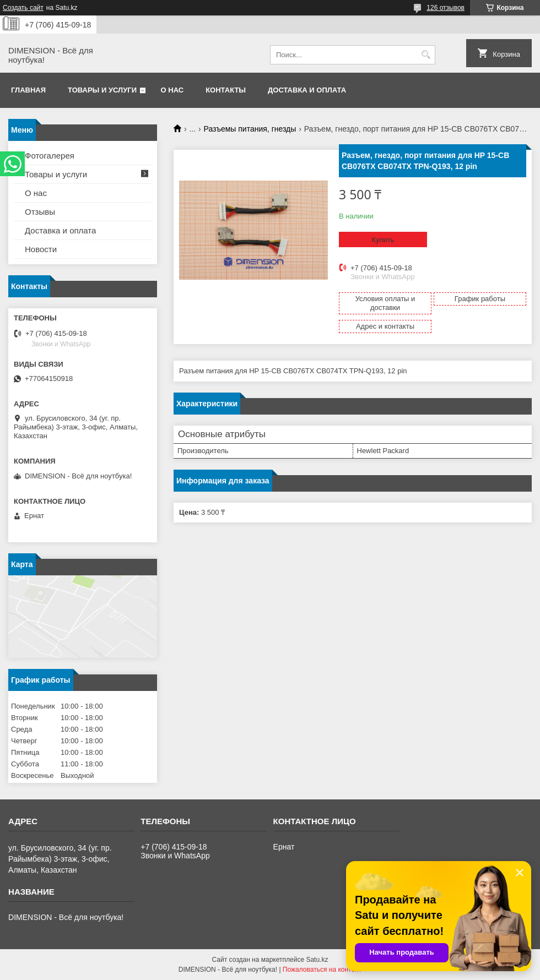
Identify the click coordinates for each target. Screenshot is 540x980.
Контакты (226, 90)
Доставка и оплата (307, 90)
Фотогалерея (50, 156)
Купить (383, 240)
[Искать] (426, 55)
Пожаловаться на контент (322, 970)
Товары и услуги (102, 90)
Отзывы (40, 212)
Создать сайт (23, 8)
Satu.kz (317, 960)
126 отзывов (445, 8)
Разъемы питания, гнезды (250, 129)
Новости (41, 249)
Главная (28, 90)
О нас (172, 90)
